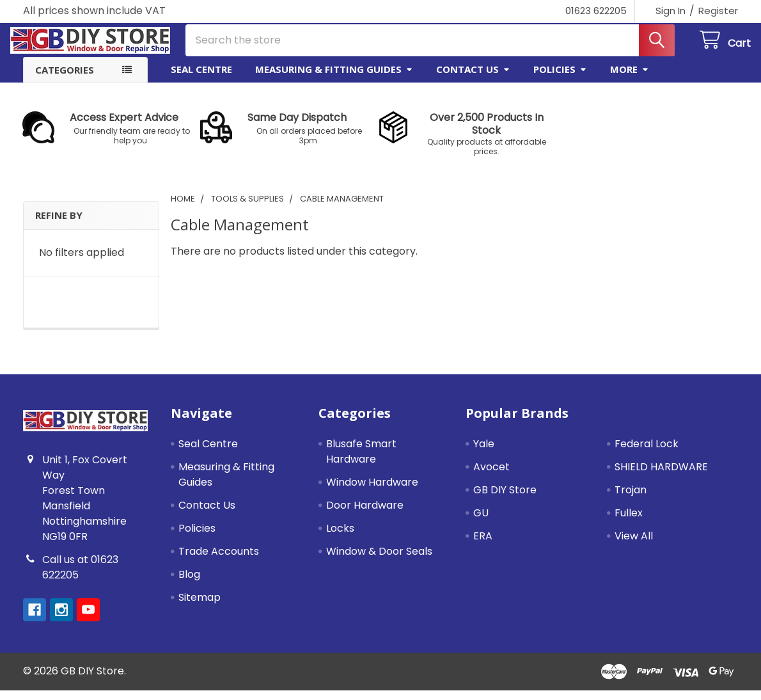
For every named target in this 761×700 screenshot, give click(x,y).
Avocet (491, 476)
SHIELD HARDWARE (661, 476)
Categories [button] (65, 79)
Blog (189, 584)
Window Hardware (372, 492)
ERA (483, 545)
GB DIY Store (505, 499)
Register (718, 11)
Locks (340, 538)
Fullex (629, 522)
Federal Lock (647, 453)
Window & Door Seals (379, 561)
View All (634, 545)
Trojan (631, 499)
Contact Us (473, 79)
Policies (560, 79)
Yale (484, 453)
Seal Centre (201, 79)
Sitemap (200, 607)
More (630, 79)
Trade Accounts (219, 561)
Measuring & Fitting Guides (334, 79)
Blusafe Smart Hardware (361, 461)
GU (481, 522)
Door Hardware (365, 515)
